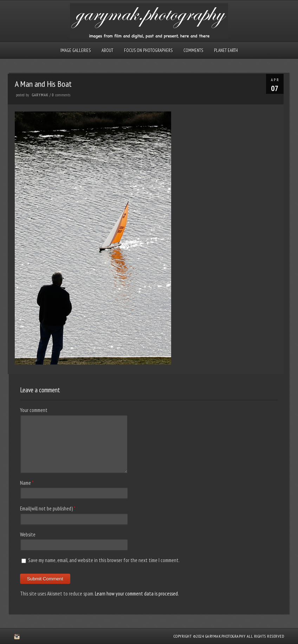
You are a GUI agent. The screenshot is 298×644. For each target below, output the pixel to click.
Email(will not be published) (46, 508)
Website (28, 534)
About (107, 50)
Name (25, 483)
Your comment (34, 410)
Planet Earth (226, 50)
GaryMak (40, 95)
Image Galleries (76, 50)
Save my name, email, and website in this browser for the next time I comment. (104, 560)
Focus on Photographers (148, 50)
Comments (193, 50)
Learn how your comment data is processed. (137, 594)
